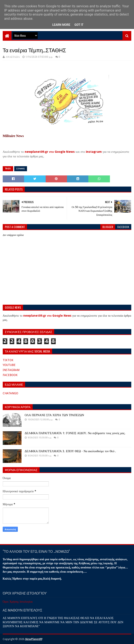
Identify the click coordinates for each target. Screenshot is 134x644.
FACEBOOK (10, 375)
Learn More (61, 25)
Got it (79, 25)
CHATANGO (10, 393)
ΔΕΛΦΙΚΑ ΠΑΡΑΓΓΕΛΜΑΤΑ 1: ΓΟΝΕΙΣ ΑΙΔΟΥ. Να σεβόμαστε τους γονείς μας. (75, 433)
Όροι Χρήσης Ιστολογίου (18, 602)
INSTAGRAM (11, 370)
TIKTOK (8, 360)
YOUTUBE (9, 365)
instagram (94, 152)
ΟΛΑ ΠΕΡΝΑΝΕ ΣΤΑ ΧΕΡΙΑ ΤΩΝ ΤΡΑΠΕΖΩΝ (54, 415)
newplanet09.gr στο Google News (50, 152)
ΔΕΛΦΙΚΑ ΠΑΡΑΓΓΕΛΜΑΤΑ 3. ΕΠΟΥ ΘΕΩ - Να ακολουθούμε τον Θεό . (70, 451)
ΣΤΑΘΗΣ (21, 169)
